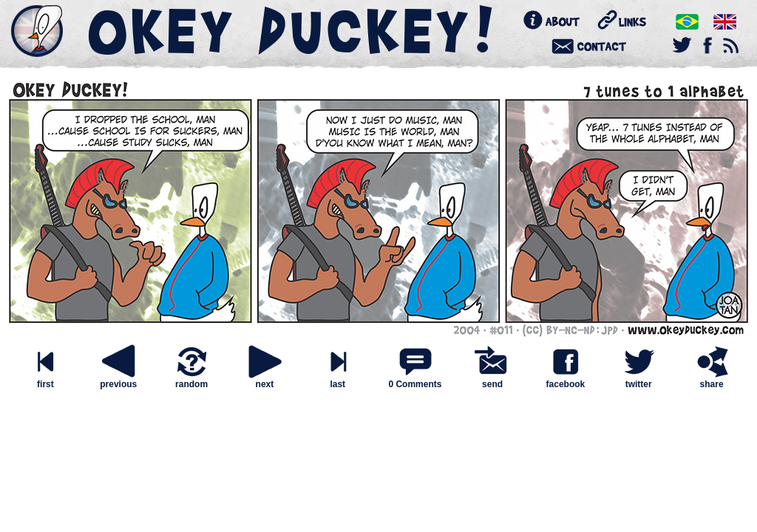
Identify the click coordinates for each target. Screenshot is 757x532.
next (265, 380)
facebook (566, 380)
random (191, 380)
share (712, 380)
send (492, 380)
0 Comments (415, 384)
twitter (639, 380)
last (338, 380)
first (45, 380)
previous (118, 380)
